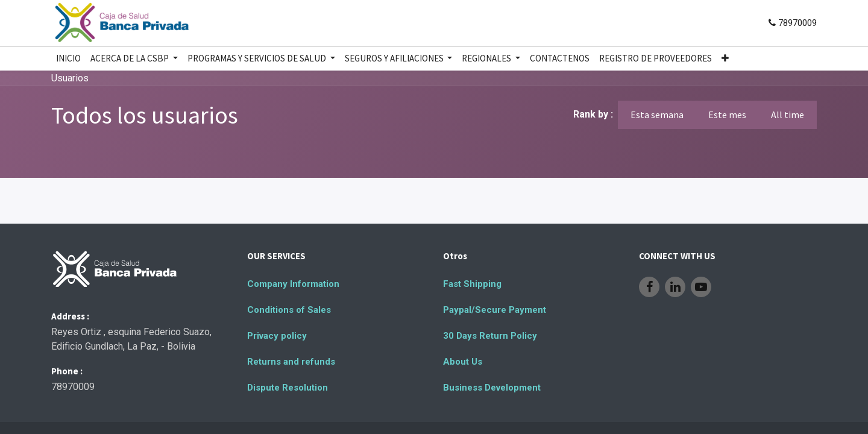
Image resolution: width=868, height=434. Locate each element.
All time (788, 115)
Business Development (492, 388)
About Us (463, 362)
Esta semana (657, 115)
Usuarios (70, 78)
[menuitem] (68, 59)
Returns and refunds (291, 362)
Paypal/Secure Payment (495, 310)
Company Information (293, 284)
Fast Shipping (472, 284)
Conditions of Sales (289, 310)
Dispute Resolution (288, 388)
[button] (725, 59)
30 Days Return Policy (490, 336)
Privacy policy (277, 336)
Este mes (727, 115)
